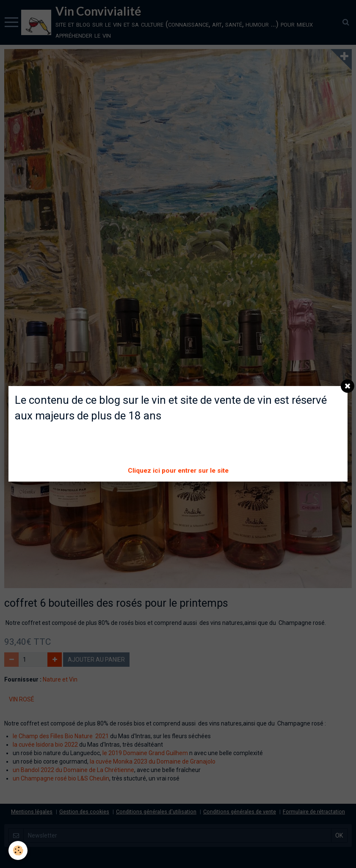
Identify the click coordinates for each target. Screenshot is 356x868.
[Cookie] (18, 850)
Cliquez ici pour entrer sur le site (178, 471)
